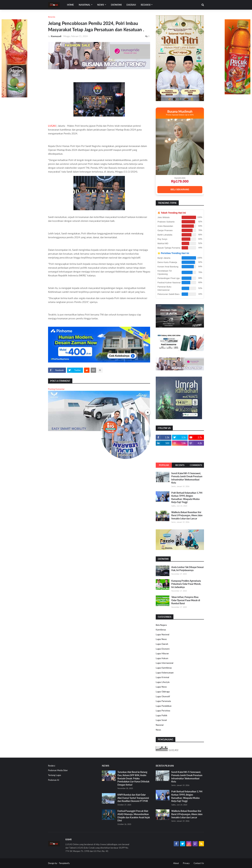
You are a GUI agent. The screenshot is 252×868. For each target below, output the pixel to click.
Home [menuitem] (70, 5)
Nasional (160, 725)
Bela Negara (161, 625)
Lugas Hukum (162, 658)
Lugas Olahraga (163, 692)
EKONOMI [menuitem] (116, 5)
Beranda (52, 17)
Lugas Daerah (162, 644)
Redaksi (52, 766)
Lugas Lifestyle (163, 682)
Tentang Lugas (55, 775)
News (158, 730)
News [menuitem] (101, 5)
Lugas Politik (162, 715)
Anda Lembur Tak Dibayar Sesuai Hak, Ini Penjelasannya (187, 569)
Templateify (64, 863)
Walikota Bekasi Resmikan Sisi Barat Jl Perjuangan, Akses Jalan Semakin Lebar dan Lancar (187, 515)
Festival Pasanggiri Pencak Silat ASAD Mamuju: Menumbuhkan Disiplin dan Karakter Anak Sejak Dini (134, 816)
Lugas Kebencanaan (165, 673)
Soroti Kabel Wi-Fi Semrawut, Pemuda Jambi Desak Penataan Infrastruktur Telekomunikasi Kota (187, 478)
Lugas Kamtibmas (164, 668)
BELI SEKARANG (180, 189)
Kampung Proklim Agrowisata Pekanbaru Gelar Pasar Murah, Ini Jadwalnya (186, 584)
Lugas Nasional (162, 634)
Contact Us (199, 863)
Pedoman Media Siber (58, 770)
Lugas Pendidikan (164, 706)
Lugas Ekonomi (163, 649)
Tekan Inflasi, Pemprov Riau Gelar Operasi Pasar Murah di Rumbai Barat (186, 600)
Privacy (186, 863)
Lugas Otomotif (163, 696)
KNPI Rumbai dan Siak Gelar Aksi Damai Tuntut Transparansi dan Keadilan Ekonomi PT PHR (133, 798)
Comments (196, 465)
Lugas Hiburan (162, 653)
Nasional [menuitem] (85, 5)
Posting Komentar (56, 389)
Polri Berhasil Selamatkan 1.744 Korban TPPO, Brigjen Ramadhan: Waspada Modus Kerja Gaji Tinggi (187, 497)
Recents (180, 465)
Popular (164, 465)
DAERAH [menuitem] (131, 5)
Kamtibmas (161, 630)
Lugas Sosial (161, 720)
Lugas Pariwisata (163, 701)
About (176, 863)
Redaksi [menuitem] (146, 5)
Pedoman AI (54, 780)
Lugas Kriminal (162, 677)
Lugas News (161, 639)
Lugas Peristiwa (163, 711)
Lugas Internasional (164, 663)
